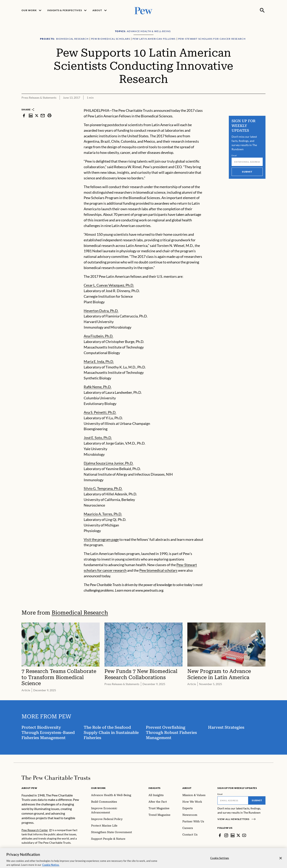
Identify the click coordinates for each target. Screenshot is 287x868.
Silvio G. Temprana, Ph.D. (103, 488)
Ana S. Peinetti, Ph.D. (100, 412)
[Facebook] (220, 835)
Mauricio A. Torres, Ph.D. (103, 514)
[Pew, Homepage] (143, 10)
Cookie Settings (220, 863)
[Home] (56, 778)
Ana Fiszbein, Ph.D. (98, 336)
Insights (155, 788)
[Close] (281, 863)
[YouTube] (244, 835)
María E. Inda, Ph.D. (99, 361)
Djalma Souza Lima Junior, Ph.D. (109, 463)
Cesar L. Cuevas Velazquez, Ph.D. (109, 285)
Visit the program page (101, 539)
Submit (247, 172)
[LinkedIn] (233, 835)
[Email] (247, 162)
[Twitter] (238, 835)
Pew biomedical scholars (158, 570)
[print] (49, 115)
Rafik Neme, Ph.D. (98, 387)
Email (234, 155)
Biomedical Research (80, 613)
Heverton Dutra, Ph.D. (101, 311)
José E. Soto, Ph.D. (98, 438)
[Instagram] (226, 835)
